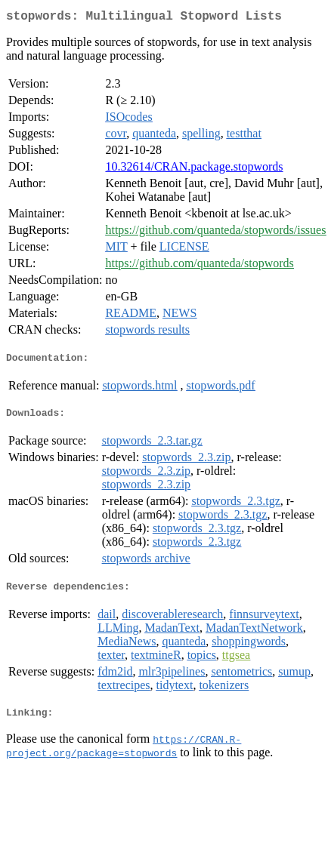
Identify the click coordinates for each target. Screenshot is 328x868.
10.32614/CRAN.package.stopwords (194, 169)
